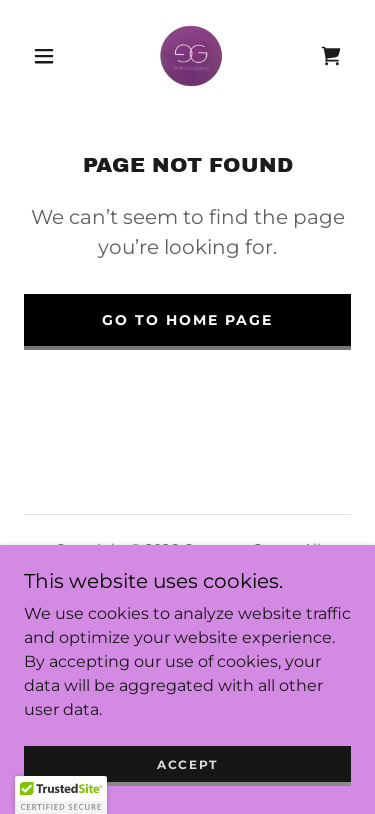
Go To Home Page (187, 320)
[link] (191, 56)
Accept (187, 764)
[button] (44, 56)
